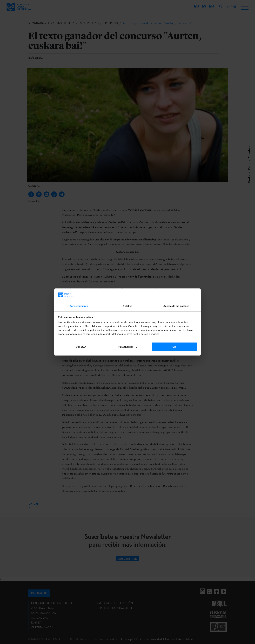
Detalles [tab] (127, 306)
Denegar (81, 347)
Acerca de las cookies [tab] (176, 306)
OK (174, 347)
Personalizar (128, 347)
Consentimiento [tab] (79, 306)
